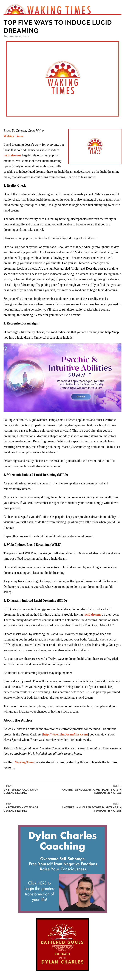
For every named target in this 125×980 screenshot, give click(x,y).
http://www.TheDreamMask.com (65, 734)
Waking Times (25, 762)
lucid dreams (12, 155)
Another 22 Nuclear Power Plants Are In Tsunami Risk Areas (86, 790)
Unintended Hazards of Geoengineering (27, 790)
